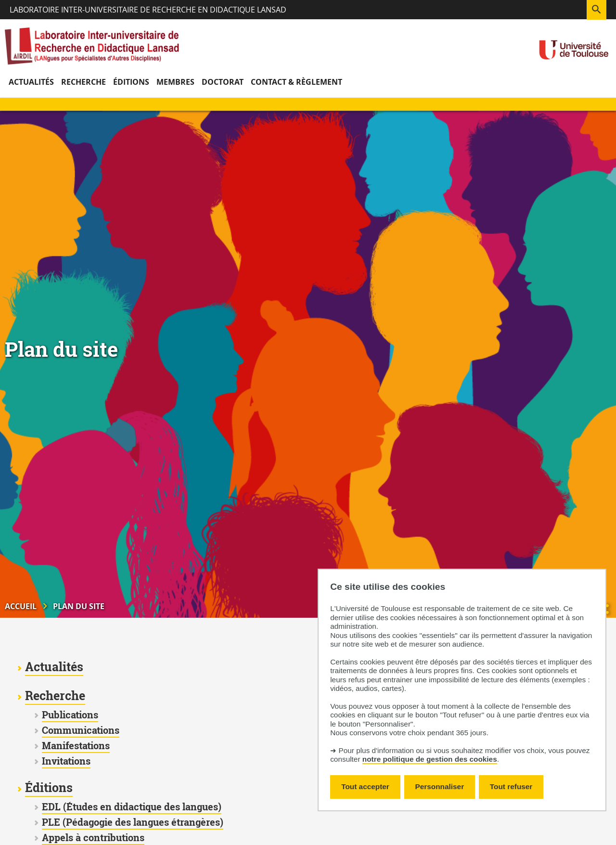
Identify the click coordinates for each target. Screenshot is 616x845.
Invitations (66, 761)
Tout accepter (365, 786)
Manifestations (76, 746)
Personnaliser (440, 786)
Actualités (54, 667)
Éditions (49, 788)
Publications (70, 715)
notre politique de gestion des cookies (430, 759)
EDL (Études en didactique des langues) (132, 807)
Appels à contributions (93, 838)
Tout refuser (511, 786)
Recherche (55, 696)
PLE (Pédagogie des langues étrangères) (133, 822)
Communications (81, 730)
